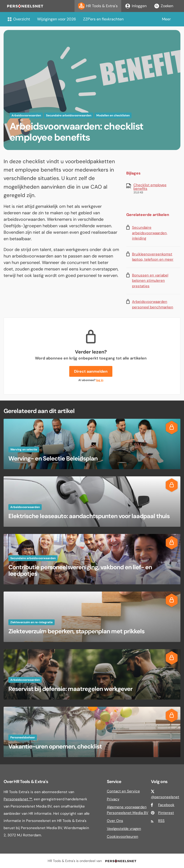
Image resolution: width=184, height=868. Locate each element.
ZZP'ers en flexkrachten (103, 19)
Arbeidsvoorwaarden (26, 115)
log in (100, 380)
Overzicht (19, 19)
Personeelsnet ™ (18, 799)
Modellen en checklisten (113, 115)
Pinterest (166, 813)
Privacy (113, 799)
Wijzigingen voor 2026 (57, 19)
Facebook (166, 805)
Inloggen (136, 6)
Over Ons (115, 821)
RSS (161, 821)
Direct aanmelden (91, 371)
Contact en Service (123, 791)
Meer (166, 19)
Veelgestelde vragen (124, 829)
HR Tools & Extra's (98, 6)
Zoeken (164, 6)
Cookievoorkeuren (123, 837)
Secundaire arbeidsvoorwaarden (69, 115)
